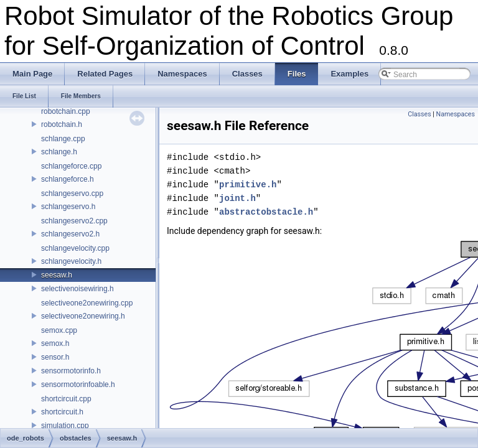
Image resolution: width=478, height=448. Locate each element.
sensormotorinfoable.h (78, 385)
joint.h (237, 198)
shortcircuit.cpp (66, 399)
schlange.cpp (63, 139)
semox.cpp (59, 330)
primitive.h (248, 184)
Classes (419, 114)
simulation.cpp (65, 426)
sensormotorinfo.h (71, 371)
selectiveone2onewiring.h (83, 316)
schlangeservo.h (68, 207)
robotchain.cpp (66, 111)
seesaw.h (57, 275)
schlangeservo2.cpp (74, 221)
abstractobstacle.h (266, 212)
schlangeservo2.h (70, 234)
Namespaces (456, 114)
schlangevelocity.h (71, 261)
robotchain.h (62, 124)
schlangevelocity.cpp (75, 248)
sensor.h (55, 357)
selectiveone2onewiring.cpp (87, 303)
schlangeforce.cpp (71, 166)
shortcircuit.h (62, 412)
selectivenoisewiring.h (77, 289)
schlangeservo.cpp (72, 194)
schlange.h (59, 152)
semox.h (55, 343)
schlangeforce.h (68, 179)
